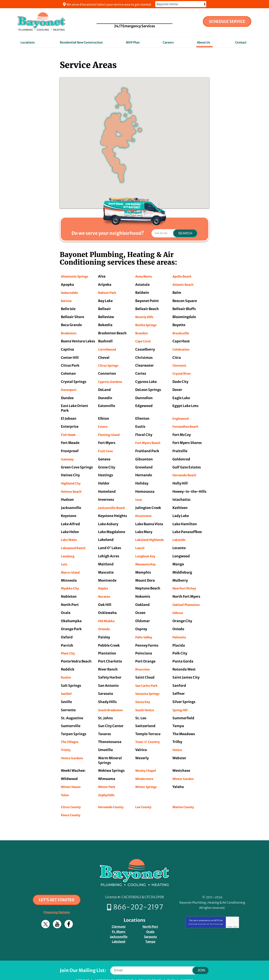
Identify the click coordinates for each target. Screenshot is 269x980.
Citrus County (72, 794)
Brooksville (182, 331)
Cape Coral (144, 339)
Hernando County (113, 794)
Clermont (180, 363)
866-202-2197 (135, 18)
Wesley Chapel (147, 759)
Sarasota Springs (149, 683)
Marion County (185, 794)
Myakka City (71, 580)
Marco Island (72, 565)
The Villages (71, 730)
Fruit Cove (106, 446)
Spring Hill (181, 699)
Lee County (144, 794)
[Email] (158, 955)
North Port (150, 912)
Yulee (65, 782)
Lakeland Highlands (152, 533)
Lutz (64, 557)
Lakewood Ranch (75, 541)
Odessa (178, 604)
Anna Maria (145, 276)
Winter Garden (185, 766)
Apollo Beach (183, 276)
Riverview (143, 659)
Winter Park (108, 774)
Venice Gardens (74, 746)
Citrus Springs (110, 363)
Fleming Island (110, 431)
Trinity (67, 738)
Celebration (182, 347)
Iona (139, 494)
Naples (104, 580)
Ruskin (67, 667)
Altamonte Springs (77, 276)
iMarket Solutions (111, 972)
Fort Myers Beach (149, 439)
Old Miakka (108, 612)
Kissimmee (144, 510)
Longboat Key (147, 549)
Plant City (69, 644)
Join (201, 955)
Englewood (182, 415)
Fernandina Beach (187, 423)
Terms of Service (214, 910)
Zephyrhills (108, 782)
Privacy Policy (202, 910)
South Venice (146, 699)
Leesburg (68, 549)
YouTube (57, 910)
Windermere (146, 766)
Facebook (69, 910)
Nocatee (105, 588)
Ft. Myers (119, 917)
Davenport (70, 387)
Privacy (230, 913)
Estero (103, 423)
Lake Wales (70, 533)
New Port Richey (186, 580)
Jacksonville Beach (113, 502)
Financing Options (57, 898)
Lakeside (180, 533)
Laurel (140, 541)
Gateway (68, 454)
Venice (178, 738)
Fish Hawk (69, 431)
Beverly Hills (146, 316)
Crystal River (183, 371)
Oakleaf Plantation (188, 596)
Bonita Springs (148, 324)
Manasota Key (147, 557)
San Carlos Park (148, 675)
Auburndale (71, 292)
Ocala (150, 917)
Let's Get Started (57, 886)
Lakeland (119, 926)
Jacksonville (119, 921)
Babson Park (109, 292)
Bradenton (70, 331)
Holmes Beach (73, 486)
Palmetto (180, 628)
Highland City (72, 478)
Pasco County (72, 802)
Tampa (150, 926)
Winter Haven (72, 774)
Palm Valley (145, 628)
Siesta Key (144, 691)
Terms (235, 913)
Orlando (105, 620)
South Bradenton (112, 699)
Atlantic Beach (185, 284)
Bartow (67, 300)
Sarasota (150, 921)
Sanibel (67, 683)
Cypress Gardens (112, 379)
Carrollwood (108, 347)
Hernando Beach (186, 470)
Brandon (143, 331)
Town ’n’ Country (149, 730)
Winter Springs (148, 774)
